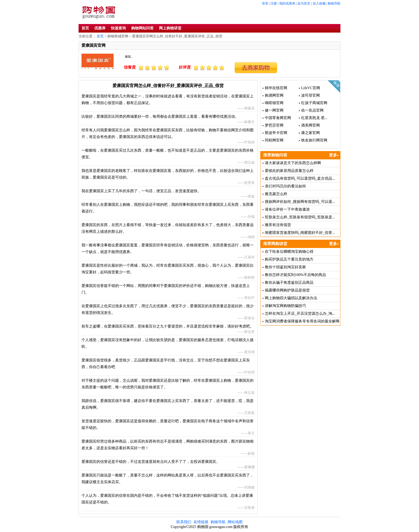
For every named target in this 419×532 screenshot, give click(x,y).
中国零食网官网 (278, 118)
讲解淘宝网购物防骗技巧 (285, 306)
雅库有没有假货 (278, 225)
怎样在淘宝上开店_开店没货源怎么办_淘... (300, 314)
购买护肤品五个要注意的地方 (289, 259)
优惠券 (100, 28)
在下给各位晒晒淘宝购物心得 (289, 252)
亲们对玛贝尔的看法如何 (285, 186)
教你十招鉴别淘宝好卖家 (285, 267)
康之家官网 (311, 133)
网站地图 (235, 522)
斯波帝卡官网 (276, 133)
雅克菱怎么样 (276, 194)
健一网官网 (274, 110)
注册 (274, 3)
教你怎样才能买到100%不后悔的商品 (295, 275)
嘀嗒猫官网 (274, 103)
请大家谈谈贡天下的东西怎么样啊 (293, 163)
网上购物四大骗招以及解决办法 (291, 298)
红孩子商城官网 (314, 103)
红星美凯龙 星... (314, 118)
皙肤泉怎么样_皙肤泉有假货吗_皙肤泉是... (300, 217)
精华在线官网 (276, 88)
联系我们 (184, 522)
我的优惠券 (287, 3)
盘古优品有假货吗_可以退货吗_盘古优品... (300, 178)
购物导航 (334, 3)
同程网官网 (274, 140)
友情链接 (201, 522)
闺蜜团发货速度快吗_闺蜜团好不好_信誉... (300, 233)
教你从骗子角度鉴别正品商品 (289, 283)
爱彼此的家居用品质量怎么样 (289, 171)
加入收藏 (319, 3)
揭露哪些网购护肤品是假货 (287, 290)
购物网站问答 (142, 28)
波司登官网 (311, 95)
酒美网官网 (311, 125)
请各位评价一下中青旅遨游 (287, 209)
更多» (334, 155)
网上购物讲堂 (170, 28)
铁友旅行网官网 (314, 140)
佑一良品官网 (312, 110)
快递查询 (118, 28)
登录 (265, 3)
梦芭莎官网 (274, 125)
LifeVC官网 (311, 88)
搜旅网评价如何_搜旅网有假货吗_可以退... (300, 202)
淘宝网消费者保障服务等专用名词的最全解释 (302, 321)
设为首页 (304, 3)
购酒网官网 (274, 95)
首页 (85, 28)
